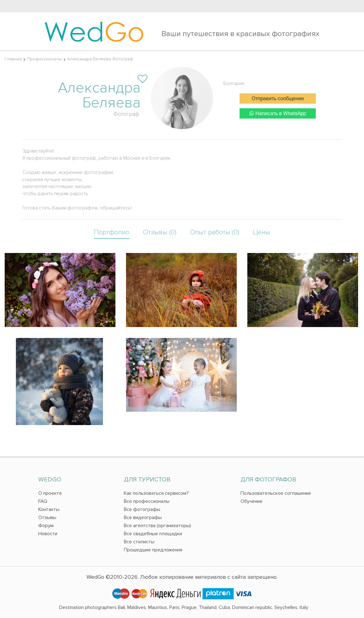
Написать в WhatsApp (278, 113)
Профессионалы (44, 59)
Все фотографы (142, 509)
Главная (13, 59)
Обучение (252, 501)
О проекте (50, 493)
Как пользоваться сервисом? (156, 493)
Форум (46, 526)
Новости (48, 534)
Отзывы (47, 517)
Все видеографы (143, 517)
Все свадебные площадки (153, 534)
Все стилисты (139, 542)
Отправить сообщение (278, 99)
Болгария (234, 83)
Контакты (49, 509)
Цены (261, 232)
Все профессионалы (147, 501)
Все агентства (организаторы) (157, 526)
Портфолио (112, 232)
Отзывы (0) (160, 232)
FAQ (43, 501)
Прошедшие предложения (153, 550)
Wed (94, 31)
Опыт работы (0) (215, 232)
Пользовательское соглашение (276, 493)
